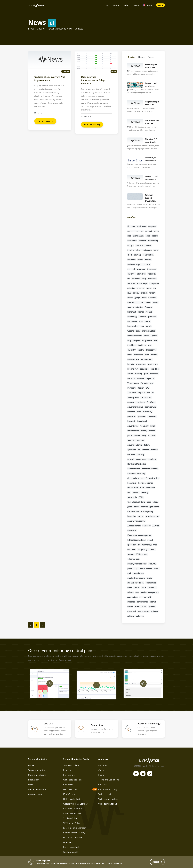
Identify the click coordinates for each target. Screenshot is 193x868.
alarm (157, 568)
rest (129, 236)
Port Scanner (69, 775)
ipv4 (156, 340)
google (137, 298)
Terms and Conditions (109, 780)
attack (137, 507)
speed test (152, 416)
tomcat (140, 516)
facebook (131, 269)
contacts (146, 264)
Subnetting (132, 317)
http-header (132, 321)
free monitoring (145, 545)
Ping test (67, 770)
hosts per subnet (145, 483)
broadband (142, 421)
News (31, 785)
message (131, 602)
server (155, 302)
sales (139, 412)
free (155, 545)
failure (147, 445)
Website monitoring (108, 804)
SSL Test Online (70, 818)
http (141, 321)
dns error (131, 274)
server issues (133, 426)
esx (129, 549)
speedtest (142, 416)
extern (137, 606)
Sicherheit (132, 312)
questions (132, 450)
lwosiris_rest (133, 369)
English (147, 5)
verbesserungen (134, 264)
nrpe (137, 231)
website (131, 331)
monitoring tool (149, 331)
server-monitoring (135, 307)
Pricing (116, 5)
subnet (141, 312)
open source (151, 583)
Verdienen (150, 488)
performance (142, 602)
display (136, 293)
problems (131, 416)
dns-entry (131, 350)
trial (129, 573)
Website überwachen (108, 799)
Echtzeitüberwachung (136, 540)
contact (141, 302)
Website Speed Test (72, 780)
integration (154, 283)
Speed (150, 540)
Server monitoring (37, 770)
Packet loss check (71, 847)
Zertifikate (151, 402)
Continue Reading (45, 121)
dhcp (144, 435)
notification (147, 250)
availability (147, 412)
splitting (131, 616)
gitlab (130, 507)
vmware (141, 378)
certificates (140, 402)
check (130, 255)
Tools (125, 5)
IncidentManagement (150, 592)
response (154, 374)
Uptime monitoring (37, 775)
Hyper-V (141, 393)
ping (129, 340)
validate (154, 355)
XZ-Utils (156, 526)
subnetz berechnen (135, 583)
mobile (149, 326)
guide (130, 435)
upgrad (153, 602)
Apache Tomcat (134, 526)
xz (153, 393)
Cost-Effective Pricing (136, 502)
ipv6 (129, 293)
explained (132, 611)
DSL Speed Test (70, 789)
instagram (152, 269)
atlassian (131, 288)
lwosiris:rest (153, 364)
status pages (142, 283)
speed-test (132, 545)
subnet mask (133, 488)
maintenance (138, 236)
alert (138, 250)
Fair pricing (142, 549)
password (152, 317)
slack (129, 355)
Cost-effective (133, 511)
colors (130, 298)
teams (140, 260)
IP (128, 226)
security (145, 492)
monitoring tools (134, 336)
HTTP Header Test (72, 799)
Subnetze (142, 317)
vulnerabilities (146, 568)
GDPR (141, 497)
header (148, 321)
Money (144, 431)
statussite (152, 274)
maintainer (132, 530)
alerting (137, 255)
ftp (155, 288)
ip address (132, 345)
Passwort (149, 307)
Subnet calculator (71, 765)
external (146, 450)
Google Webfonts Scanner (75, 804)
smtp (144, 279)
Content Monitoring (108, 789)
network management (137, 459)
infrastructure (133, 431)
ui (128, 245)
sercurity (152, 564)
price (133, 226)
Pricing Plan (34, 780)
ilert (137, 592)
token (156, 231)
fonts (144, 298)
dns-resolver (151, 350)
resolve (141, 350)
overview (142, 241)
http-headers (133, 326)
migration (150, 378)
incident (131, 250)
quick (146, 374)
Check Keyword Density (74, 833)
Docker (141, 388)
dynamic (152, 606)
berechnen (132, 483)
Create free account (37, 789)
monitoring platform (136, 578)
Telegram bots (133, 559)
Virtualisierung (147, 383)
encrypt (131, 402)
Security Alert (133, 397)
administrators (134, 469)
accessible (144, 369)
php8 (130, 568)
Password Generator (73, 809)
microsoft (131, 260)
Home (106, 5)
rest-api (149, 231)
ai (140, 597)
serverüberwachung (136, 440)
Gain (142, 488)
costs (138, 331)
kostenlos (131, 516)
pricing (155, 502)
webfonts (152, 298)
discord (148, 260)
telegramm (141, 364)
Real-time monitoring (136, 473)
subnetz (149, 312)
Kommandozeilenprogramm (139, 535)
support (131, 554)
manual (148, 245)
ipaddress (142, 345)
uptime (154, 336)
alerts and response (136, 478)
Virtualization (133, 383)
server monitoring (135, 407)
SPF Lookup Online (72, 823)
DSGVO (152, 549)
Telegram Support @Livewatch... (151, 198)
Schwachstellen (152, 478)
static (144, 606)
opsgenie (141, 288)
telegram (152, 226)
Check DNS (68, 785)
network (136, 492)
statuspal (131, 283)
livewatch (131, 421)
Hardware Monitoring (137, 464)
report (155, 236)
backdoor (146, 526)
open (130, 587)
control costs (138, 573)
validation (136, 279)
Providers (131, 388)
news (148, 302)
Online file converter (73, 838)
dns (150, 345)
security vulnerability (136, 521)
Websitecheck (105, 794)
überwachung (150, 407)
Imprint (102, 775)
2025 (144, 587)
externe (154, 450)
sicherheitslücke (152, 516)
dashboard (132, 241)
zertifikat (131, 412)
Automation (132, 597)
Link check (68, 842)
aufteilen (140, 616)
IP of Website (69, 794)
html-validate (133, 359)
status (149, 288)
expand (152, 431)
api (142, 231)
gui (132, 245)
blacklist (131, 364)
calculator (152, 459)
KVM (147, 388)
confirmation (148, 255)
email (148, 236)
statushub (141, 274)
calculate (131, 454)
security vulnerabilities (137, 564)
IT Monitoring (142, 554)
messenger (138, 355)
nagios (130, 231)
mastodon (132, 302)
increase (152, 435)
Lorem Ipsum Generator (75, 828)
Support (135, 5)
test (129, 492)
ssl (129, 279)
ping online (147, 340)
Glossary (102, 785)
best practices (143, 611)
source (137, 587)
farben (152, 293)
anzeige (144, 293)
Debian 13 (152, 587)
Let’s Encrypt (146, 397)
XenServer (132, 393)
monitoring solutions (150, 507)
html (147, 355)
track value (142, 226)
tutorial (137, 435)
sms (142, 326)
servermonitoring (135, 445)
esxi (134, 549)
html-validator (147, 359)
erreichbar (155, 369)
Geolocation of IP (71, 852)
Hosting (138, 374)
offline (146, 336)
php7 (136, 568)
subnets (154, 611)
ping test (137, 340)
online (130, 606)
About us (103, 765)
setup (156, 250)
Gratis (149, 578)
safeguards (132, 497)
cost (149, 502)
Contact (102, 770)
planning (140, 454)
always (130, 374)
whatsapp (141, 269)
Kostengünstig (147, 511)
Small (153, 426)
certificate (152, 279)
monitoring (153, 241)
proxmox (131, 378)
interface (139, 245)
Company (144, 426)
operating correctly (150, 469)
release (130, 592)
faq (139, 450)
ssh (148, 393)
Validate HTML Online (73, 813)
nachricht (147, 597)
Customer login (35, 794)
